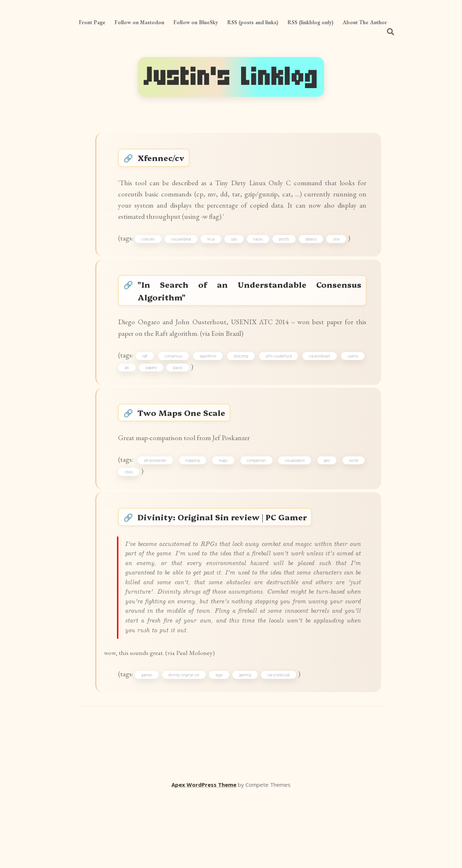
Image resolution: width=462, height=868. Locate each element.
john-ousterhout (279, 379)
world (352, 495)
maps (225, 495)
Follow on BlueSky (196, 22)
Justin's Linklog (231, 77)
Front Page (92, 22)
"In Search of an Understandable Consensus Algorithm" (250, 307)
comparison (257, 495)
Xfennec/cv (165, 160)
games (151, 746)
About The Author (365, 22)
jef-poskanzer (159, 495)
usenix (351, 379)
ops (239, 251)
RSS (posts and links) (253, 22)
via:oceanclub (283, 746)
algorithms (210, 379)
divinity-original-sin (189, 746)
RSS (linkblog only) (310, 22)
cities (132, 508)
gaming (250, 746)
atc (130, 392)
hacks (263, 251)
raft (149, 379)
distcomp (242, 379)
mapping (195, 495)
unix (341, 251)
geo (326, 495)
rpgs (224, 746)
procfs (289, 251)
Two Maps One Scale (185, 442)
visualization (295, 495)
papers (154, 392)
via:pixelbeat (186, 251)
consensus (176, 379)
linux (216, 251)
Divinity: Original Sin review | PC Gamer (228, 557)
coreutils (152, 251)
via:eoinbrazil (319, 379)
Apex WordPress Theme (204, 858)
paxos (181, 392)
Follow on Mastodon (139, 22)
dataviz (316, 251)
